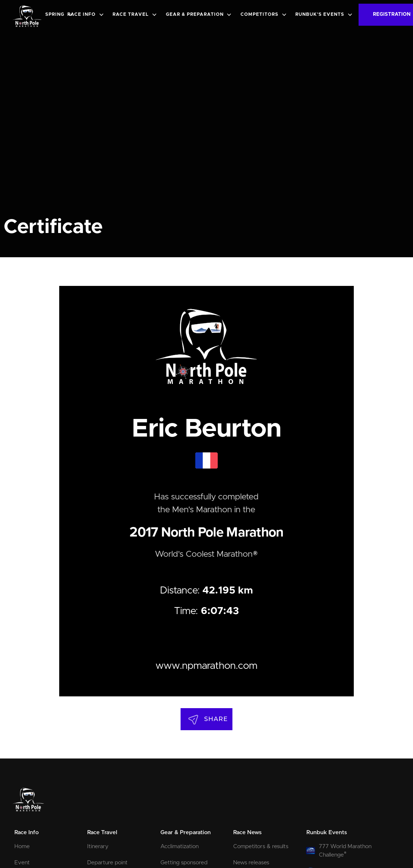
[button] (61, 15)
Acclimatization (179, 847)
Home (22, 847)
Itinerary (98, 847)
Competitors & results (261, 847)
